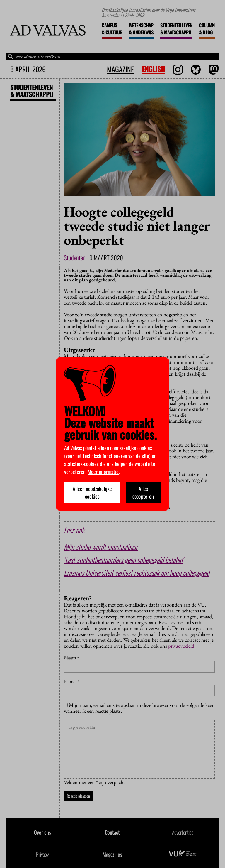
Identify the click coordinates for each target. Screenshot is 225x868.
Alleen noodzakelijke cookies (92, 492)
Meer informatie (103, 472)
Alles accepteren (143, 492)
